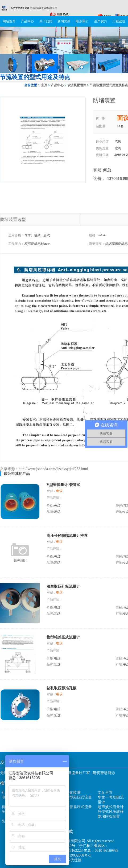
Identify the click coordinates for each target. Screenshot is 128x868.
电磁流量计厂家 (77, 773)
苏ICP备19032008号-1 (73, 855)
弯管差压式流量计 (79, 809)
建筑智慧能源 (104, 773)
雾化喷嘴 (73, 793)
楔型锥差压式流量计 (63, 637)
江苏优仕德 (72, 860)
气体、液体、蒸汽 (37, 235)
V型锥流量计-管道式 (63, 485)
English (122, 16)
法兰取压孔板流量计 (63, 587)
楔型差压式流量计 (79, 800)
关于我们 (46, 21)
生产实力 (101, 21)
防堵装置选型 (13, 219)
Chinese (105, 16)
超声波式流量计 (111, 807)
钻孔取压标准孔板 (61, 688)
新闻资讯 (64, 21)
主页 (44, 85)
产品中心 (27, 21)
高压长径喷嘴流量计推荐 (67, 536)
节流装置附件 (77, 85)
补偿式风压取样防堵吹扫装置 (111, 814)
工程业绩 (119, 21)
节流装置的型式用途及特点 (109, 85)
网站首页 (9, 21)
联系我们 (82, 21)
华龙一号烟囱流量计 (111, 800)
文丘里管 (105, 793)
